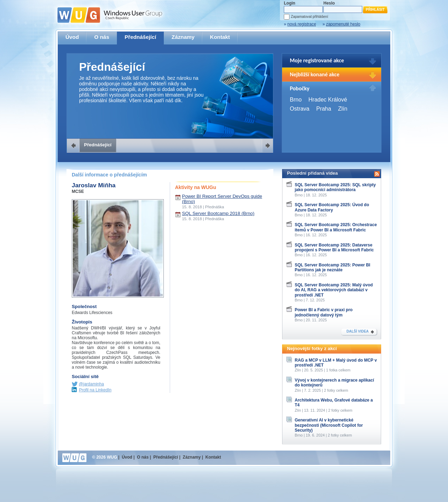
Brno (296, 100)
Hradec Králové (328, 100)
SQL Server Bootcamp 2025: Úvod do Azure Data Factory (332, 207)
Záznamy (183, 37)
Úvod (72, 37)
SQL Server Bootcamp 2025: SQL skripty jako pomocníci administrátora (335, 187)
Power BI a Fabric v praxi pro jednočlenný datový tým (324, 312)
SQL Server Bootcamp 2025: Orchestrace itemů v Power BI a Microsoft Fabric (336, 227)
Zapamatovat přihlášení (309, 17)
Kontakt (220, 37)
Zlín (343, 109)
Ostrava (300, 109)
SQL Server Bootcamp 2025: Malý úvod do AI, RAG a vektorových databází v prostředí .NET (334, 290)
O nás (102, 37)
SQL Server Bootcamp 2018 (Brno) (218, 213)
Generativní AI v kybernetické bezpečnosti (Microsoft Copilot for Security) (329, 425)
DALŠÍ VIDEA (358, 331)
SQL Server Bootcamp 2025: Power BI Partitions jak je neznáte (332, 267)
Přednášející (140, 37)
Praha (324, 109)
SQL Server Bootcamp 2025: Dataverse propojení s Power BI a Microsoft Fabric (334, 247)
